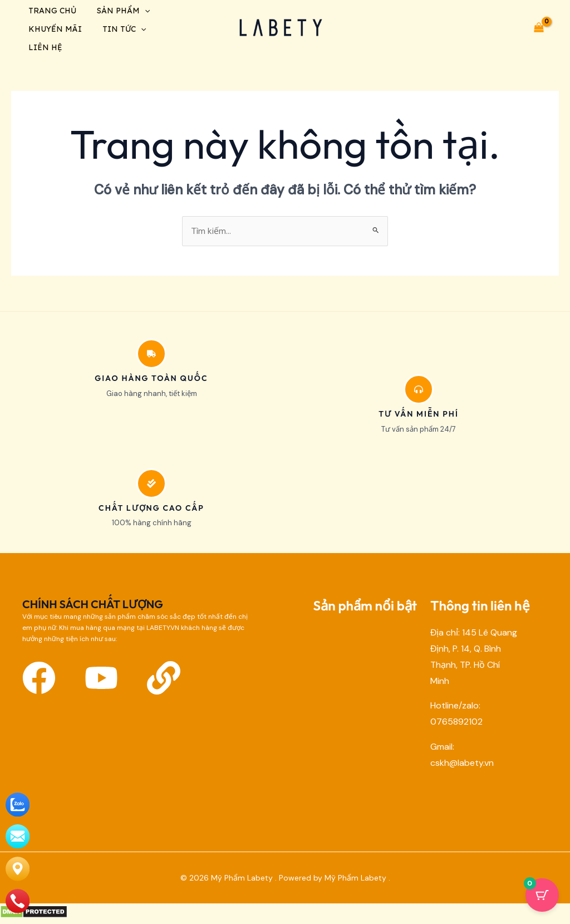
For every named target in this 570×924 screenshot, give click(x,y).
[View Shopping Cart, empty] (539, 30)
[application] (142, 11)
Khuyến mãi (53, 31)
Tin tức (121, 31)
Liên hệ (44, 51)
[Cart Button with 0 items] (542, 896)
